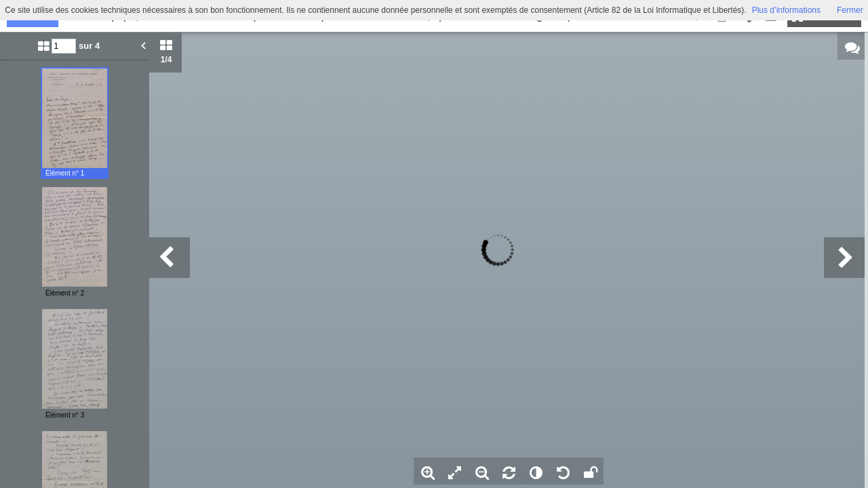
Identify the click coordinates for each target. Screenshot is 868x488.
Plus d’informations (786, 10)
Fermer (850, 10)
